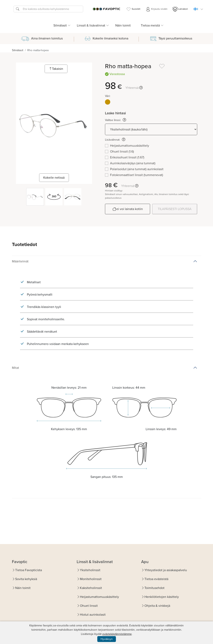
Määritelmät (20, 261)
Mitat (15, 368)
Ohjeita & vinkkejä (157, 606)
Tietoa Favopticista (29, 570)
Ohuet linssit (89, 606)
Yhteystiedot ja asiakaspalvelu (166, 570)
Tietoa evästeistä (156, 579)
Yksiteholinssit (90, 570)
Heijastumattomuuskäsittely (99, 597)
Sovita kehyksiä (26, 579)
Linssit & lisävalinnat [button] (91, 25)
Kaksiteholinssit (91, 588)
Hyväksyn (107, 639)
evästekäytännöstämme (117, 634)
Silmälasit (18, 50)
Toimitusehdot (154, 588)
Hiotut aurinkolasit (93, 615)
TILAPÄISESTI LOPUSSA (175, 209)
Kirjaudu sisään (156, 9)
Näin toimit (123, 25)
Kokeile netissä (54, 178)
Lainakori (180, 9)
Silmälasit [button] (60, 25)
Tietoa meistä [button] (150, 25)
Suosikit (133, 9)
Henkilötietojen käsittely (162, 597)
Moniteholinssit (91, 579)
